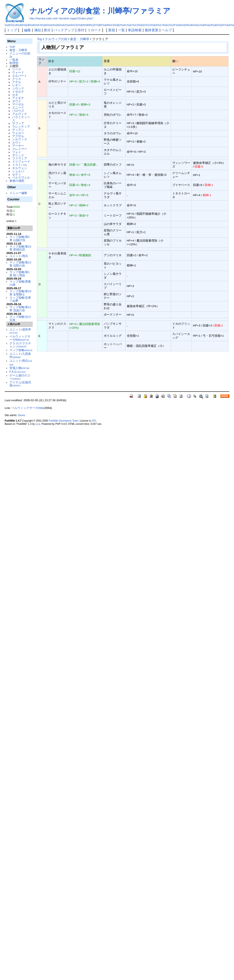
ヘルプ (167, 30)
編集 (28, 30)
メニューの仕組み (20, 55)
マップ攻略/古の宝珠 (20, 318)
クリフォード (21, 162)
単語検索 (135, 30)
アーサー (18, 146)
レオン (17, 85)
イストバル (20, 165)
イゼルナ (18, 91)
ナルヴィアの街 (56, 39)
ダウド (17, 101)
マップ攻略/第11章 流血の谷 (20, 309)
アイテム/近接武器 (20, 384)
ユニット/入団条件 (20, 355)
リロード (94, 30)
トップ (12, 30)
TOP (12, 47)
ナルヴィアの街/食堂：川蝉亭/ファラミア (100, 11)
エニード (18, 107)
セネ (15, 95)
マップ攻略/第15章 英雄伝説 (20, 248)
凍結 (37, 30)
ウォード (18, 72)
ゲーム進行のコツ (20, 377)
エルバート (20, 76)
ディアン (18, 130)
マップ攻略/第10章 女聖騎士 (20, 293)
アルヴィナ (20, 114)
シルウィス (20, 139)
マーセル (18, 104)
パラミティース (21, 119)
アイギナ (18, 98)
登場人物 (19, 368)
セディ (17, 174)
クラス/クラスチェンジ (20, 345)
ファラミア (20, 158)
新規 (112, 30)
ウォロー (18, 133)
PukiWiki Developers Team (64, 421)
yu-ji (38, 424)
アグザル (18, 136)
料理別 (14, 63)
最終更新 (152, 30)
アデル (17, 82)
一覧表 (14, 60)
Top (40, 39)
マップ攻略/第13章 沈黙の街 (20, 264)
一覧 (121, 30)
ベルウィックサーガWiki (20, 338)
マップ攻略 (21, 350)
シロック (18, 88)
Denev (21, 415)
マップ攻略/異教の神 (20, 283)
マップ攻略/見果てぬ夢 (20, 299)
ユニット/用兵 (19, 256)
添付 (81, 30)
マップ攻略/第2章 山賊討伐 (20, 238)
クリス (17, 79)
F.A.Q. (17, 372)
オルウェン (20, 168)
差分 (47, 30)
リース (17, 69)
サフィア (18, 123)
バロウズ (18, 111)
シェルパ (18, 171)
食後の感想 (17, 181)
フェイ (17, 152)
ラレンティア (21, 127)
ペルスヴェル (21, 177)
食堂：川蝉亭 (18, 50)
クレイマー (20, 149)
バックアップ (64, 30)
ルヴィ (17, 142)
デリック (18, 155)
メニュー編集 (18, 193)
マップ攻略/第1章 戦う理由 (20, 274)
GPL (94, 421)
